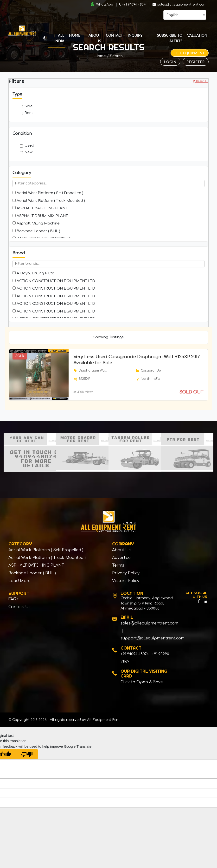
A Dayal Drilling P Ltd (33, 273)
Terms (118, 566)
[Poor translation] (27, 755)
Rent (26, 113)
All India (59, 38)
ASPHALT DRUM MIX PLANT (40, 216)
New (26, 152)
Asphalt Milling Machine (36, 223)
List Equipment (190, 53)
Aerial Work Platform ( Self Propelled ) (48, 193)
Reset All (201, 81)
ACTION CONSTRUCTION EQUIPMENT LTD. (54, 281)
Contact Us (19, 609)
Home (75, 35)
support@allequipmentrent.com (153, 639)
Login (170, 62)
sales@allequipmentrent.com (179, 5)
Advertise (121, 558)
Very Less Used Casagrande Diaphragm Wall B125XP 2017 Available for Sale (137, 360)
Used (27, 146)
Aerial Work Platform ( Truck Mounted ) (49, 201)
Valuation (197, 35)
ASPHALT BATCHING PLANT (40, 208)
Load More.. (20, 582)
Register (196, 62)
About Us (95, 38)
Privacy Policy (126, 574)
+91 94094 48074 (133, 5)
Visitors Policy (126, 582)
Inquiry (135, 35)
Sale (26, 106)
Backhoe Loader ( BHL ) (36, 231)
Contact (114, 35)
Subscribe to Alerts (170, 38)
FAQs (13, 601)
